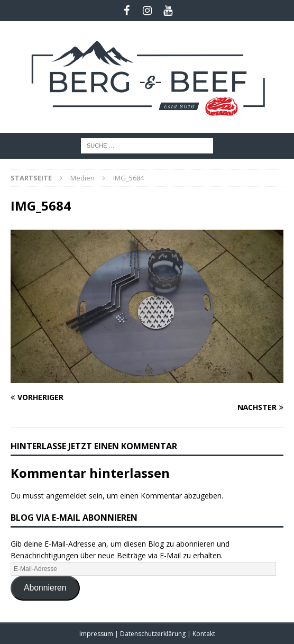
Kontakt (204, 634)
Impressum (97, 634)
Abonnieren (45, 588)
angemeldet (66, 496)
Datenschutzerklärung (154, 634)
